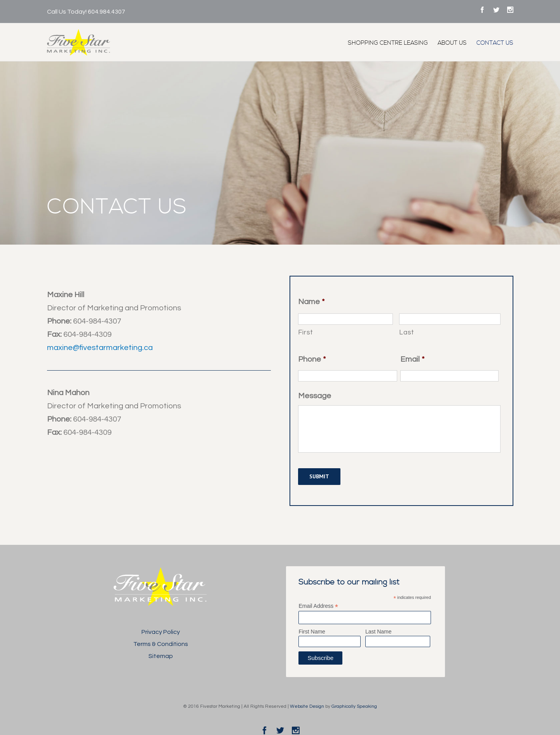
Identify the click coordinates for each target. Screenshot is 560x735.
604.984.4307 (106, 12)
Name (311, 302)
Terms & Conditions (161, 644)
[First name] (346, 319)
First (306, 332)
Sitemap (161, 656)
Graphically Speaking (354, 706)
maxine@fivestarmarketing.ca (100, 348)
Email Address (318, 606)
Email (412, 359)
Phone (312, 359)
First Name (312, 632)
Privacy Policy (161, 632)
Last (407, 332)
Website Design (307, 706)
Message (315, 396)
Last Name (379, 632)
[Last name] (450, 319)
